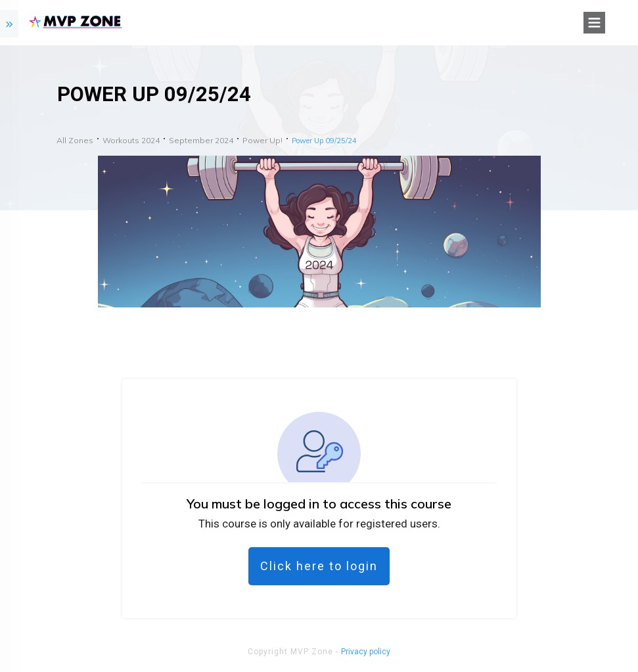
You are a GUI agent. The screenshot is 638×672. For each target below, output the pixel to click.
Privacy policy (366, 652)
